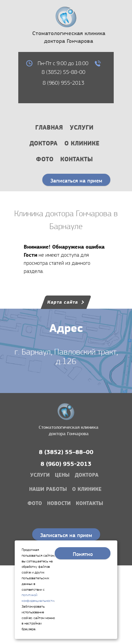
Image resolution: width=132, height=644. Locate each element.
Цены (62, 475)
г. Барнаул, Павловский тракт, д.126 (66, 357)
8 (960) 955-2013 (63, 83)
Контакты (76, 159)
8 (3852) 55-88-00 (63, 72)
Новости (59, 503)
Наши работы (48, 489)
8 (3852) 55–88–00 (66, 452)
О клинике (82, 143)
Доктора (43, 143)
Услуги (82, 127)
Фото (45, 159)
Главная (49, 127)
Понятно (83, 554)
